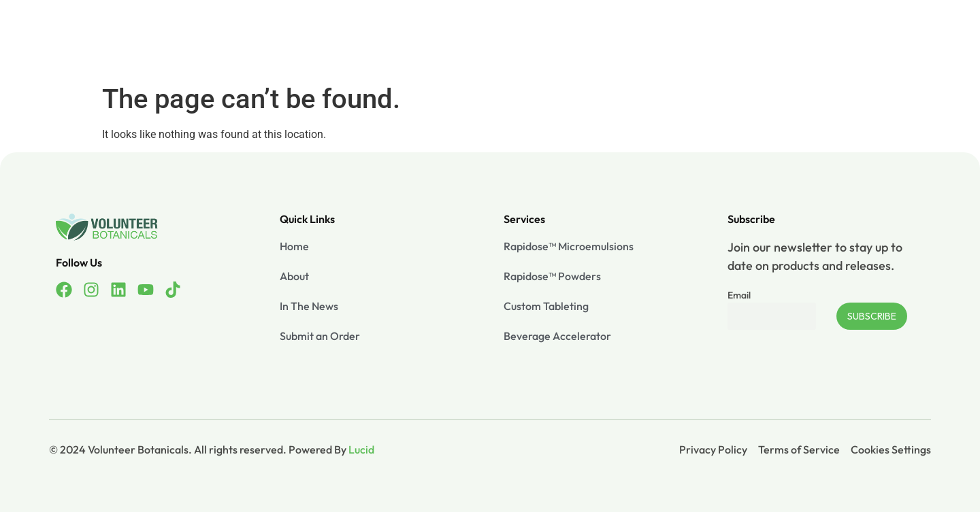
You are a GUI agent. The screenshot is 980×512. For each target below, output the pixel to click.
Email (739, 295)
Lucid (361, 449)
